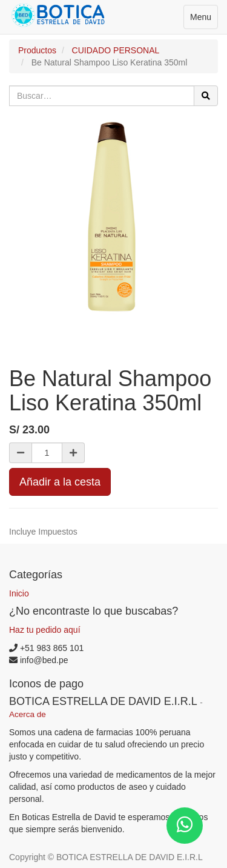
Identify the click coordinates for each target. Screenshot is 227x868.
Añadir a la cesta (60, 482)
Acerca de (28, 714)
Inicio (19, 593)
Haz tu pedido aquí (45, 630)
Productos (37, 50)
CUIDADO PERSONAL (116, 50)
